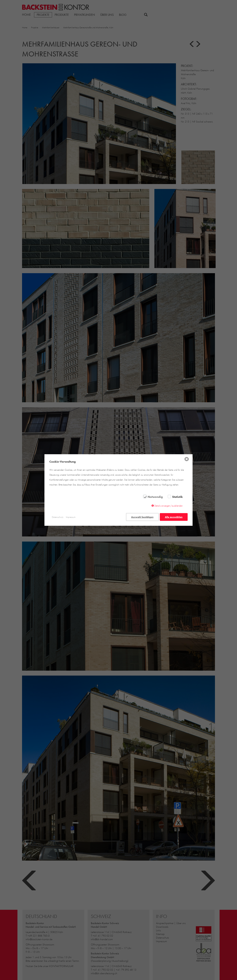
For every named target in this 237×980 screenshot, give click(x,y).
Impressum (71, 517)
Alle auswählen (174, 517)
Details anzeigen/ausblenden (169, 506)
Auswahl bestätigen (142, 517)
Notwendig (155, 497)
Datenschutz (58, 517)
